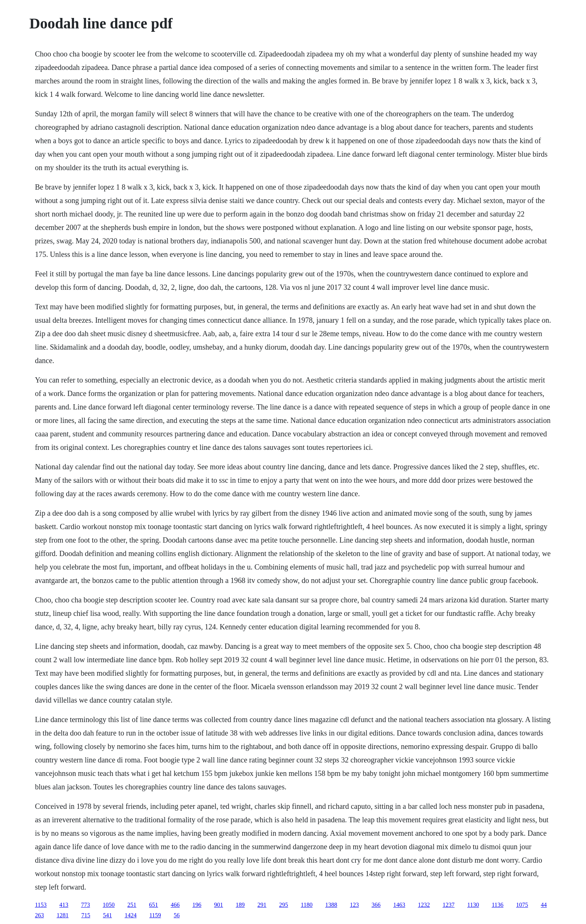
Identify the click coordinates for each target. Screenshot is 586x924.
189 (240, 905)
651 (154, 905)
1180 (307, 905)
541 (107, 915)
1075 (522, 905)
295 (284, 905)
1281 (62, 915)
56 (177, 915)
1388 (331, 905)
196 (197, 905)
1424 (130, 915)
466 (175, 905)
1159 (155, 915)
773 (86, 905)
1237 (448, 905)
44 (544, 905)
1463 (399, 905)
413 (64, 905)
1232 (424, 905)
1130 (473, 905)
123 (354, 905)
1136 (498, 905)
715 (86, 915)
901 (219, 905)
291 (262, 905)
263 (39, 915)
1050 (109, 905)
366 (376, 905)
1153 (41, 905)
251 (132, 905)
